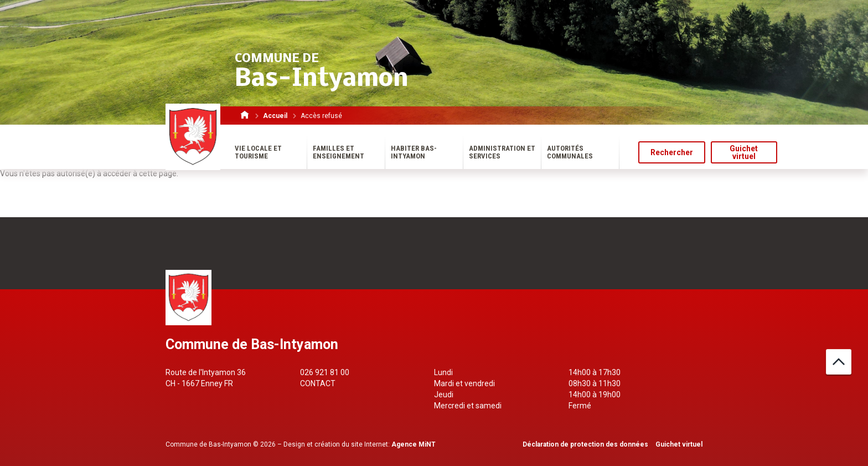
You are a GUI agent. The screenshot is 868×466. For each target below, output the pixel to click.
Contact (318, 383)
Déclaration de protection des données (585, 444)
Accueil (275, 116)
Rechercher (672, 152)
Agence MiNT (414, 444)
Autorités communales (570, 152)
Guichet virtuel (744, 152)
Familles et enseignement (339, 152)
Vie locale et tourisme (258, 152)
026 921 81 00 (325, 372)
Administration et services (502, 152)
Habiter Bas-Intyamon (414, 152)
